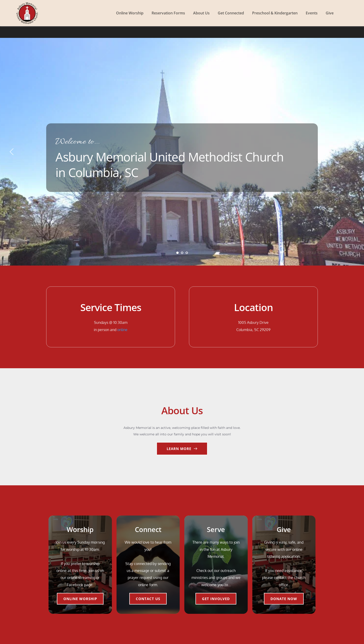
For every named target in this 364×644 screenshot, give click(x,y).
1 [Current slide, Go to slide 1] (177, 253)
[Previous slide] (12, 152)
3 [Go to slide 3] (187, 253)
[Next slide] (352, 152)
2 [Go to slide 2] (182, 253)
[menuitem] (130, 13)
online (122, 330)
